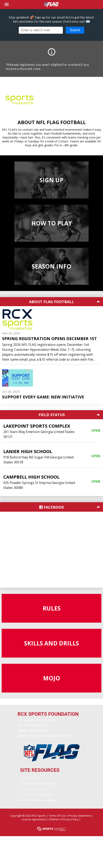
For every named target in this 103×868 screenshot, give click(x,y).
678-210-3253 (38, 730)
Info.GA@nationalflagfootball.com (49, 736)
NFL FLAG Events (35, 789)
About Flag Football (51, 302)
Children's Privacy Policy (63, 819)
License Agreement (34, 819)
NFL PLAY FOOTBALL (38, 795)
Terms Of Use (57, 816)
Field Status (52, 415)
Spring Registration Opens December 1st (49, 339)
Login (52, 823)
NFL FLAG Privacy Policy (40, 800)
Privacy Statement (80, 816)
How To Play (32, 777)
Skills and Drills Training (39, 783)
